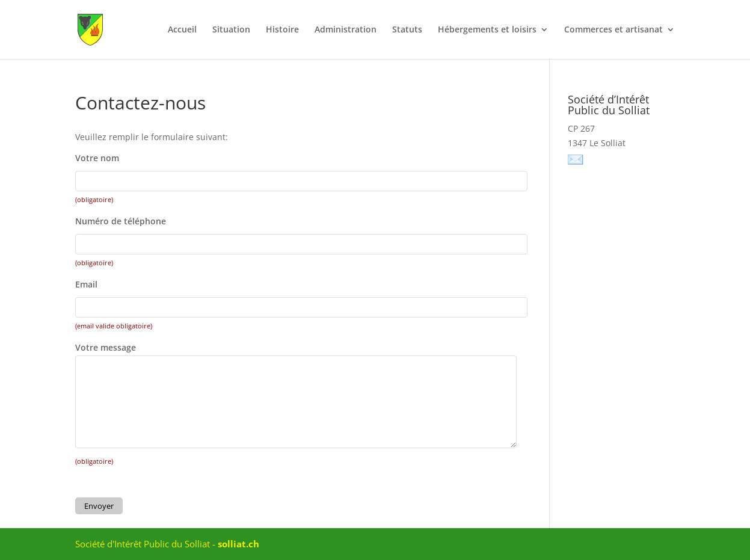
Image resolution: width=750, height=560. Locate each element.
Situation (231, 30)
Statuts (407, 30)
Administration (346, 30)
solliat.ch (238, 544)
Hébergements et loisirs (487, 30)
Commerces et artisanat (613, 30)
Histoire (282, 30)
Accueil (182, 30)
